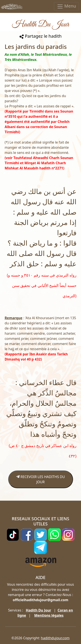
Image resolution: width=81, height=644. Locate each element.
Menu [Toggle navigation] (66, 6)
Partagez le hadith (40, 36)
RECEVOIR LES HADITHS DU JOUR (41, 479)
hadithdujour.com (55, 638)
